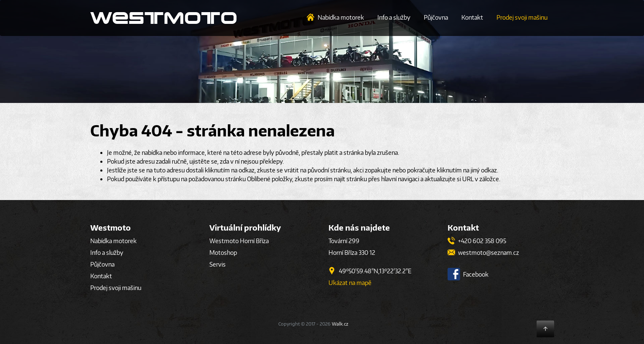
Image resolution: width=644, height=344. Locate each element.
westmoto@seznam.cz (483, 253)
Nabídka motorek (341, 17)
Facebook (468, 274)
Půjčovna (436, 17)
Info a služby (394, 17)
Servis (218, 264)
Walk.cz (340, 324)
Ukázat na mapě (350, 283)
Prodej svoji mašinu (522, 17)
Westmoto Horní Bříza (239, 241)
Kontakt (472, 17)
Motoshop (223, 253)
